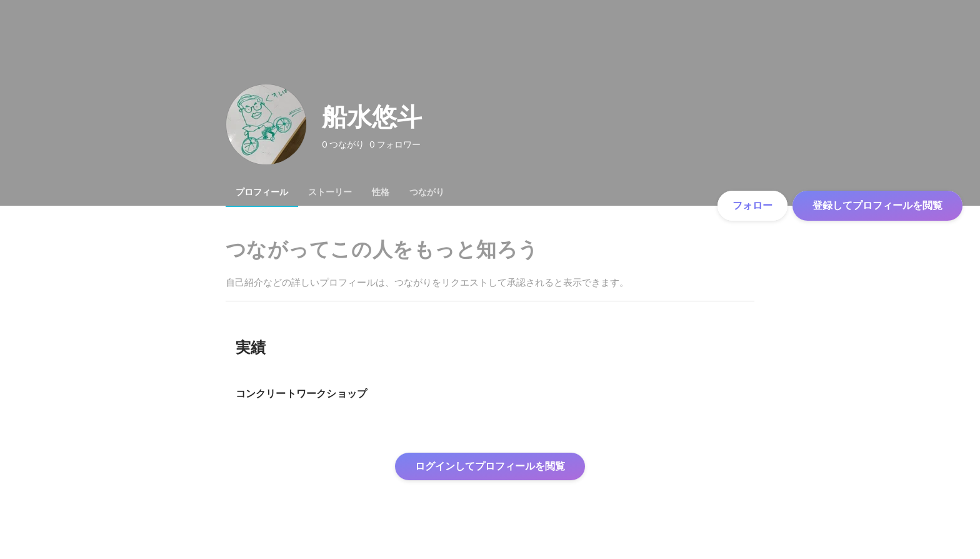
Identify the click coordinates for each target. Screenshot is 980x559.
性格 (381, 192)
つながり (427, 192)
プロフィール (262, 192)
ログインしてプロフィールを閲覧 (490, 466)
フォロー (752, 205)
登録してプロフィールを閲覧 (877, 205)
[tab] (262, 192)
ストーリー (330, 192)
